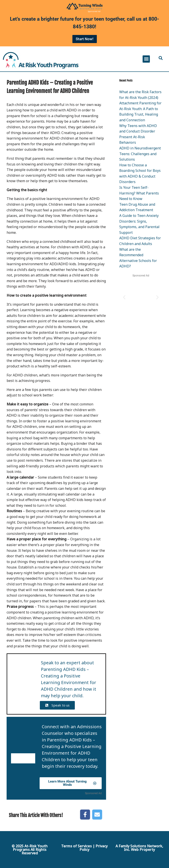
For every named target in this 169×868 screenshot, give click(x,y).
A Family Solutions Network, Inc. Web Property (139, 848)
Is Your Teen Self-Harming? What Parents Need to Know (139, 193)
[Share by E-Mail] (97, 814)
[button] (146, 59)
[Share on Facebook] (85, 814)
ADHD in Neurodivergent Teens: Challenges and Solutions (140, 154)
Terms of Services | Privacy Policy (84, 848)
